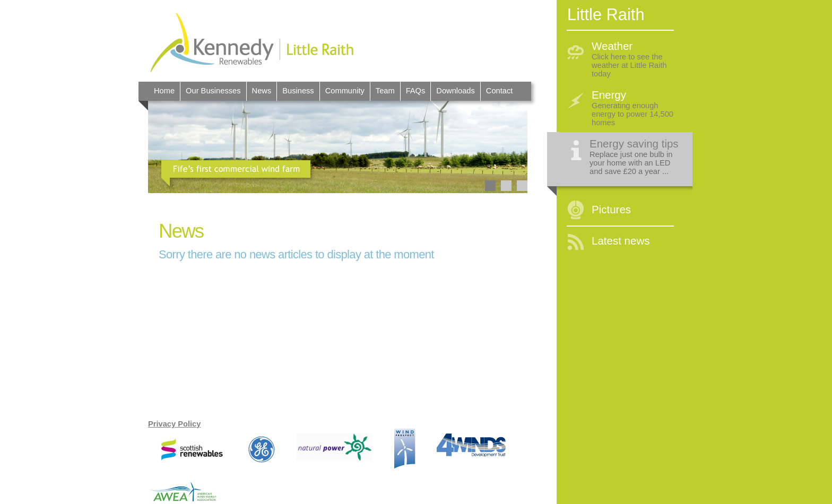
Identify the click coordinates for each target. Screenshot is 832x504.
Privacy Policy (174, 424)
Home (164, 91)
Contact (500, 91)
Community (345, 91)
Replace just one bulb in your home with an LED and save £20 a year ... (631, 163)
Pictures (611, 209)
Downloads (456, 91)
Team (385, 91)
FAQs (416, 91)
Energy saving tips (634, 144)
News (262, 91)
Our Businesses (213, 91)
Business (298, 91)
